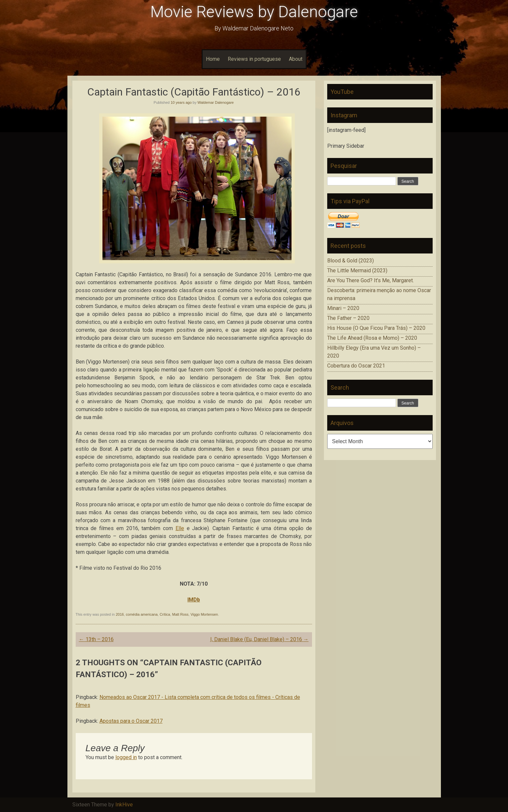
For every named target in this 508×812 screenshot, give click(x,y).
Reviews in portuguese (254, 59)
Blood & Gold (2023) (351, 261)
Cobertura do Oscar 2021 (356, 366)
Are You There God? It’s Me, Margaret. (371, 280)
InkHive (124, 805)
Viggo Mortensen (204, 614)
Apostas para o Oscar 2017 (131, 721)
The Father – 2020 (348, 318)
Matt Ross (180, 614)
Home (213, 59)
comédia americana (142, 614)
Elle (180, 528)
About (296, 59)
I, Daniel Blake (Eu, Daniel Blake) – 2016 (259, 639)
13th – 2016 (96, 639)
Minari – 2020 (343, 308)
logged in (126, 757)
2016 (120, 614)
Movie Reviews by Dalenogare (254, 12)
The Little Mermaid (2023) (357, 271)
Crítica (165, 614)
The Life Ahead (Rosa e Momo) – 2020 (372, 338)
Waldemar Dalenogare (216, 102)
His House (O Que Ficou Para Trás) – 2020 (376, 328)
